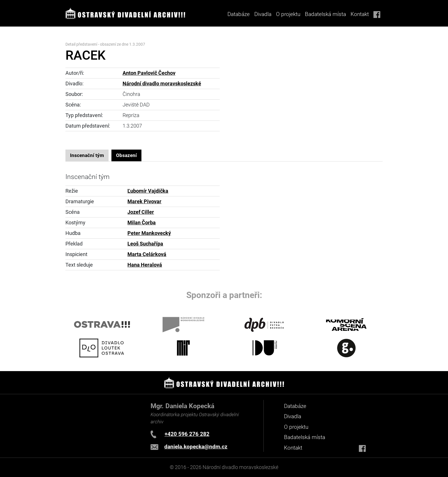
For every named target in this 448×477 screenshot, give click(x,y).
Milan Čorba (142, 223)
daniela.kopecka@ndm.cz (196, 447)
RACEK (85, 55)
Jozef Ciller (141, 212)
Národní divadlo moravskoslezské (162, 84)
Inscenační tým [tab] (87, 155)
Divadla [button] (263, 14)
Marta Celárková (147, 254)
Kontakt (360, 14)
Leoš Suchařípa (145, 244)
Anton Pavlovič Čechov (149, 73)
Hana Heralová (145, 265)
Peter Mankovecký (149, 233)
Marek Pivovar (144, 202)
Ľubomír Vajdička (148, 191)
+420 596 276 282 (187, 434)
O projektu (288, 14)
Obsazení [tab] (126, 155)
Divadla (293, 416)
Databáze (239, 14)
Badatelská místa (325, 14)
